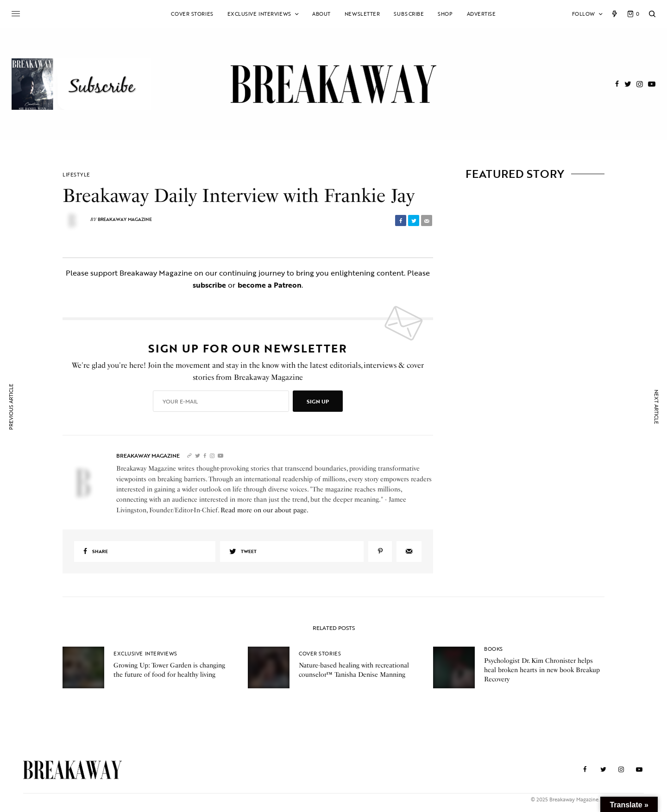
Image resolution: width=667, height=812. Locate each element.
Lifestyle (76, 175)
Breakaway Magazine (125, 219)
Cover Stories (320, 654)
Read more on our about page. (264, 510)
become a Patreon (270, 285)
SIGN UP (318, 401)
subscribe (209, 285)
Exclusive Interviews (145, 654)
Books (494, 649)
